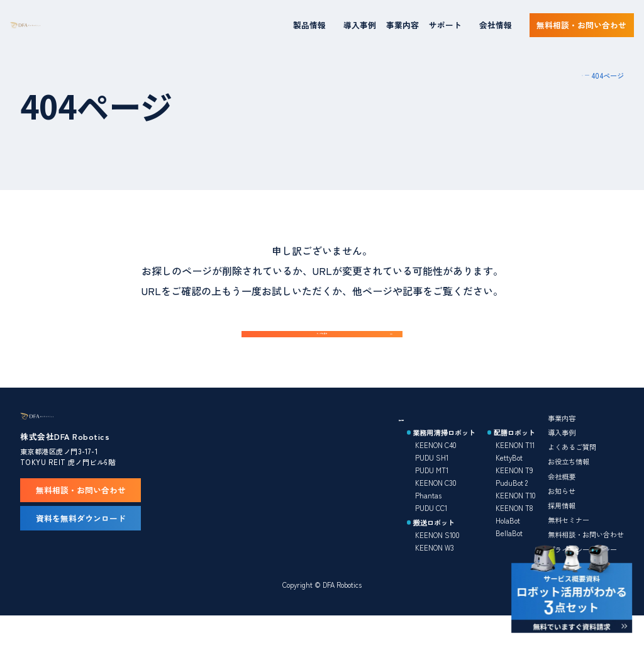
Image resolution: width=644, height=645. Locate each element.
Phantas (428, 521)
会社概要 (562, 502)
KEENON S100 (437, 561)
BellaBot (509, 559)
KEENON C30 (436, 508)
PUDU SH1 (432, 483)
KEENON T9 (514, 496)
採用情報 (562, 531)
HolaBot (508, 546)
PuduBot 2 (512, 508)
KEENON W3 (435, 573)
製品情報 (413, 444)
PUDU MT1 (432, 496)
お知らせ (562, 517)
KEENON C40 (436, 471)
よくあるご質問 (572, 473)
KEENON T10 (516, 521)
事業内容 (402, 25)
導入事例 (360, 25)
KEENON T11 (515, 471)
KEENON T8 (514, 534)
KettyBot (509, 483)
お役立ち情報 (569, 487)
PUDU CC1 (431, 534)
